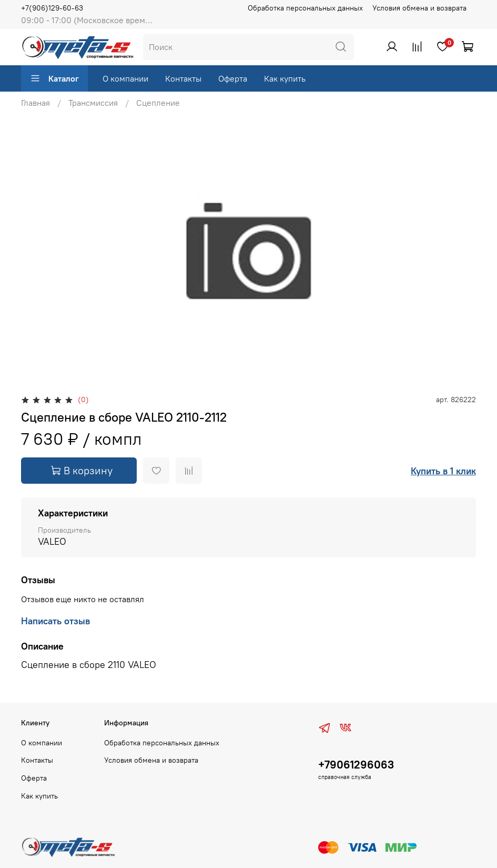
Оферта (233, 78)
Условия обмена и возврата (419, 8)
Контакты (183, 78)
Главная (35, 103)
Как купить (285, 78)
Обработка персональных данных (305, 8)
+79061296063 (356, 765)
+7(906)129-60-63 (52, 8)
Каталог (54, 78)
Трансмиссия (93, 103)
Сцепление (158, 103)
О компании (125, 78)
